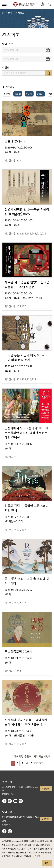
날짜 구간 (7, 44)
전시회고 (20, 13)
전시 (10, 13)
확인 (47, 863)
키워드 (6, 67)
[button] (43, 4)
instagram (10, 801)
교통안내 (45, 788)
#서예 (7, 94)
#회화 (18, 94)
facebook (4, 801)
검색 (48, 73)
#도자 (29, 94)
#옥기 (40, 94)
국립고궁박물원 (24, 4)
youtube (15, 801)
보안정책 (36, 856)
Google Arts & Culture (21, 801)
